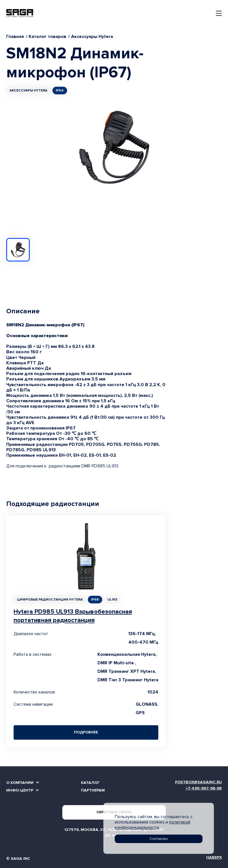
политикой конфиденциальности (153, 825)
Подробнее (86, 732)
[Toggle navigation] (219, 13)
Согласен (159, 839)
